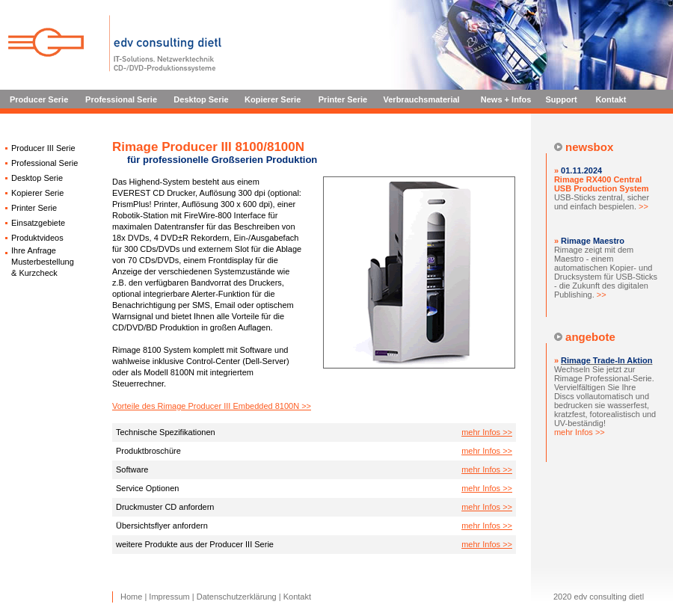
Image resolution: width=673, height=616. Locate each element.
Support (562, 99)
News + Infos (506, 99)
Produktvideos (37, 238)
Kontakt (611, 99)
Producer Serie (39, 99)
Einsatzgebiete (38, 223)
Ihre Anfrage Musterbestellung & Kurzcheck (43, 262)
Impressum (169, 597)
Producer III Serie (43, 148)
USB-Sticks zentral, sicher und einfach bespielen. (602, 193)
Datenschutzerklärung (237, 597)
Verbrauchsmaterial (422, 99)
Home (131, 597)
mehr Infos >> (487, 432)
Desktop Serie (201, 99)
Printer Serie (343, 99)
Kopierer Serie (273, 99)
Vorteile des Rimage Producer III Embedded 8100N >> (212, 406)
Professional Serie (121, 99)
